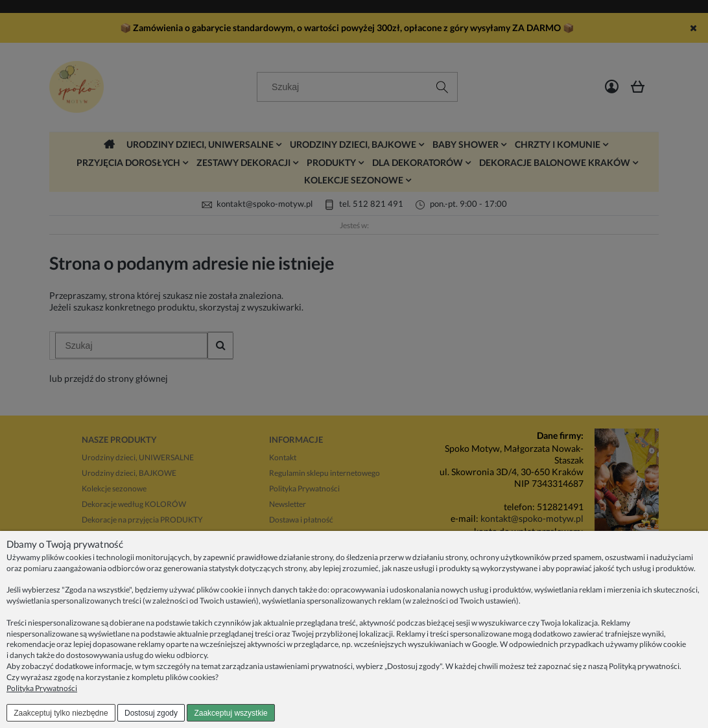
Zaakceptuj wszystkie (230, 713)
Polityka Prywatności (42, 688)
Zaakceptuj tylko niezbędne (61, 713)
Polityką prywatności (644, 666)
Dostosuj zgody (151, 713)
